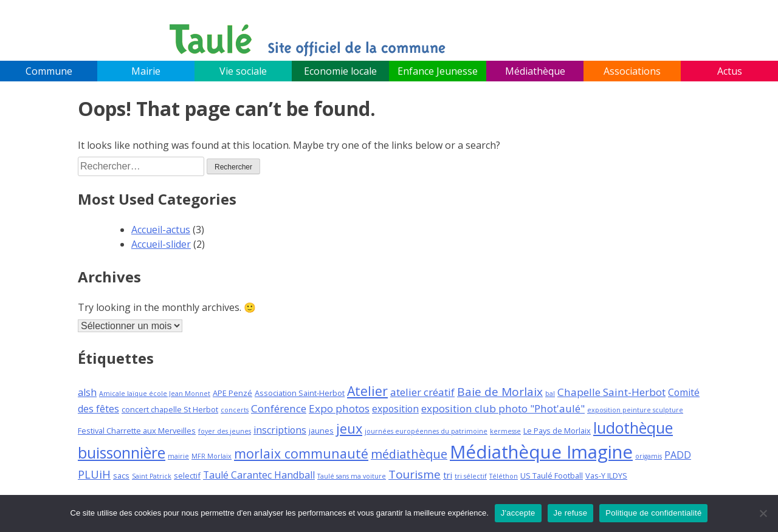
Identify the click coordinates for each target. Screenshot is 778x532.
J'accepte (518, 513)
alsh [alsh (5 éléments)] (87, 392)
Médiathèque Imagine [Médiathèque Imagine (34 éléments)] (541, 452)
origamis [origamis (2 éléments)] (649, 456)
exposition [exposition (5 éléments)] (395, 409)
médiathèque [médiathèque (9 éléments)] (409, 454)
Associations (632, 71)
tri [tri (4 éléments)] (448, 475)
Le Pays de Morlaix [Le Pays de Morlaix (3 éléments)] (557, 431)
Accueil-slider (161, 244)
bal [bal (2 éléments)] (550, 394)
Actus (730, 71)
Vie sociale (243, 71)
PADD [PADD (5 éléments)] (678, 455)
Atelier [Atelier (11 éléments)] (367, 391)
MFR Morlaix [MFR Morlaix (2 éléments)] (212, 456)
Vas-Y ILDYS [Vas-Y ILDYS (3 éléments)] (606, 476)
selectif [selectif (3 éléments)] (187, 476)
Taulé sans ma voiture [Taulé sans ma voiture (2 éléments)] (352, 476)
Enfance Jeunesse (438, 71)
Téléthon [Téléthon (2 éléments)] (504, 476)
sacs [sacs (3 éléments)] (121, 476)
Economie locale (340, 71)
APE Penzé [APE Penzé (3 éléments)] (232, 393)
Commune (49, 71)
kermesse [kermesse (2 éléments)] (505, 431)
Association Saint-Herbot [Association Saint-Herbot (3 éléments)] (300, 393)
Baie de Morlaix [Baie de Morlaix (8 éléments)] (500, 392)
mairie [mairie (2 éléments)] (178, 456)
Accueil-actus (161, 230)
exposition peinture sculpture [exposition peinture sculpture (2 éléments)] (635, 410)
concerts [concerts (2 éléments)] (235, 410)
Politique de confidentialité (653, 513)
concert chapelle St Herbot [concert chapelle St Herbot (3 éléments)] (170, 409)
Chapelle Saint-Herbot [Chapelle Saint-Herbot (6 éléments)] (611, 392)
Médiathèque (535, 71)
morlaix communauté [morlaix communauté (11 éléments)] (301, 453)
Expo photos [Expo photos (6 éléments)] (339, 408)
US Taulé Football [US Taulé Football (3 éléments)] (552, 476)
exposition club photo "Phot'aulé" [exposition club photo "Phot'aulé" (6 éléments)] (503, 408)
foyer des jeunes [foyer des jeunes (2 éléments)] (225, 431)
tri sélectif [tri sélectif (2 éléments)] (471, 476)
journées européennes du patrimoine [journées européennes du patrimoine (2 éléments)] (426, 431)
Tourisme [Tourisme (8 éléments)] (415, 474)
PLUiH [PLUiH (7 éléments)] (94, 474)
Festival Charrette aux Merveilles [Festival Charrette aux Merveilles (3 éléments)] (137, 431)
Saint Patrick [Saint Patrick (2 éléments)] (152, 476)
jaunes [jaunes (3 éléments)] (321, 431)
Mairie (146, 71)
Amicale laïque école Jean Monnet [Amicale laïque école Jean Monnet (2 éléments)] (155, 394)
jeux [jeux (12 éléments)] (349, 428)
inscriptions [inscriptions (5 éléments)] (280, 430)
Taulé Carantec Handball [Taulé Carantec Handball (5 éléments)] (259, 475)
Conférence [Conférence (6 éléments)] (279, 408)
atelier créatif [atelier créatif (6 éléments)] (422, 392)
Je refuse (571, 513)
